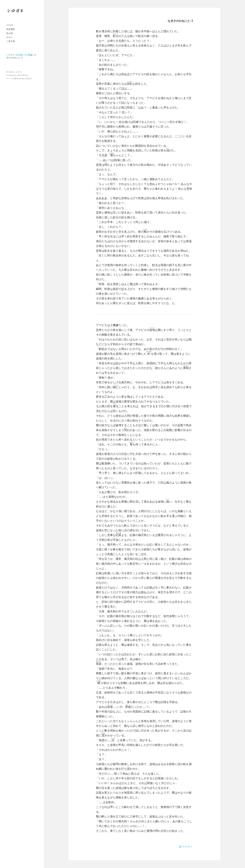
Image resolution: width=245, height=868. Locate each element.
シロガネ (18, 72)
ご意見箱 (11, 41)
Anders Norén (25, 78)
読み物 (10, 33)
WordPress (23, 75)
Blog (9, 37)
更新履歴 (11, 29)
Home (10, 25)
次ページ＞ (186, 846)
